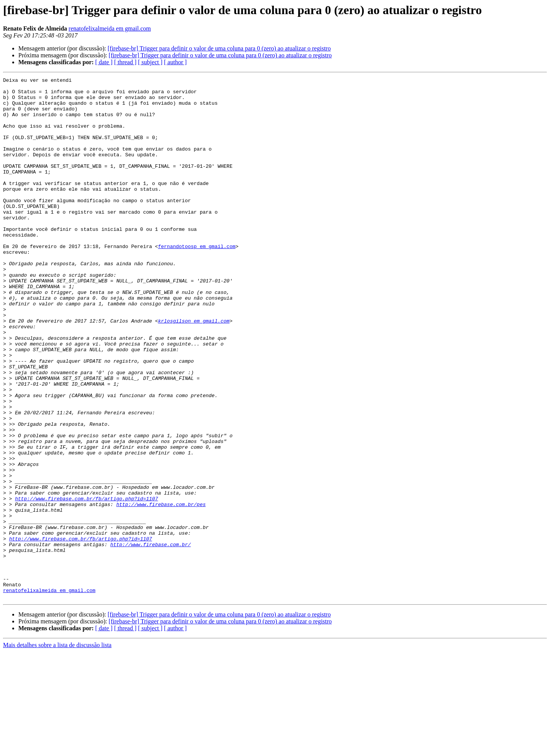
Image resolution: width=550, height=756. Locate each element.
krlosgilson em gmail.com (194, 370)
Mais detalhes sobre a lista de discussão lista (57, 749)
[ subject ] (150, 62)
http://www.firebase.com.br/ (151, 638)
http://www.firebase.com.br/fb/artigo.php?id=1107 (86, 583)
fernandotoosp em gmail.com (197, 281)
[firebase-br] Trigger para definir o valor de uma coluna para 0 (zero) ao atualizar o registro (219, 48)
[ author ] (175, 62)
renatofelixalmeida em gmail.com (110, 28)
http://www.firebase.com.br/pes (161, 590)
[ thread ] (125, 62)
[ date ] (104, 62)
